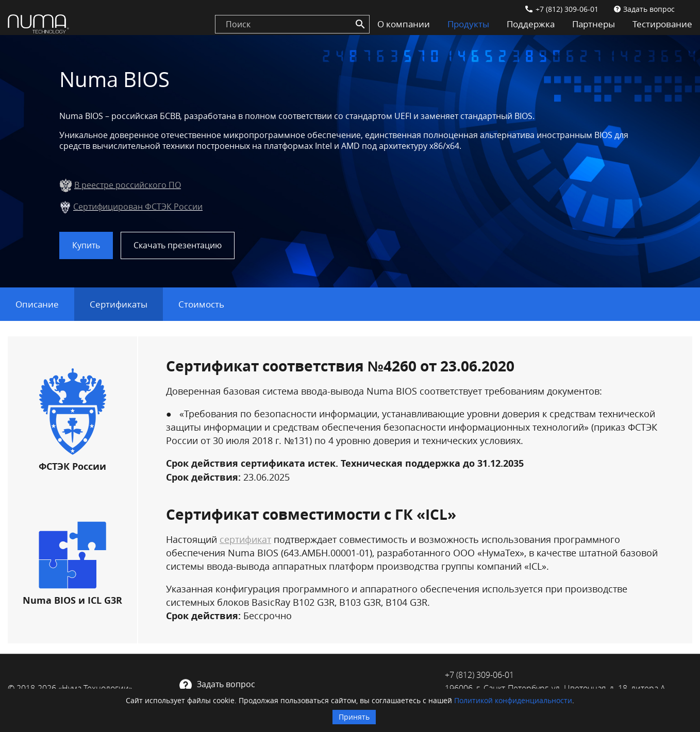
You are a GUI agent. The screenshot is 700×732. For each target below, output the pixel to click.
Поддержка (531, 24)
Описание (37, 304)
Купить (86, 245)
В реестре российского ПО (128, 185)
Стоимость (201, 304)
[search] (292, 24)
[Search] (360, 24)
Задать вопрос (649, 9)
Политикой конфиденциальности (513, 700)
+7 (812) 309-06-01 (567, 9)
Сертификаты (119, 304)
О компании (404, 24)
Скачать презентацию (178, 245)
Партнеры (594, 24)
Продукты (468, 24)
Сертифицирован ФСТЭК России (138, 207)
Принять (354, 717)
